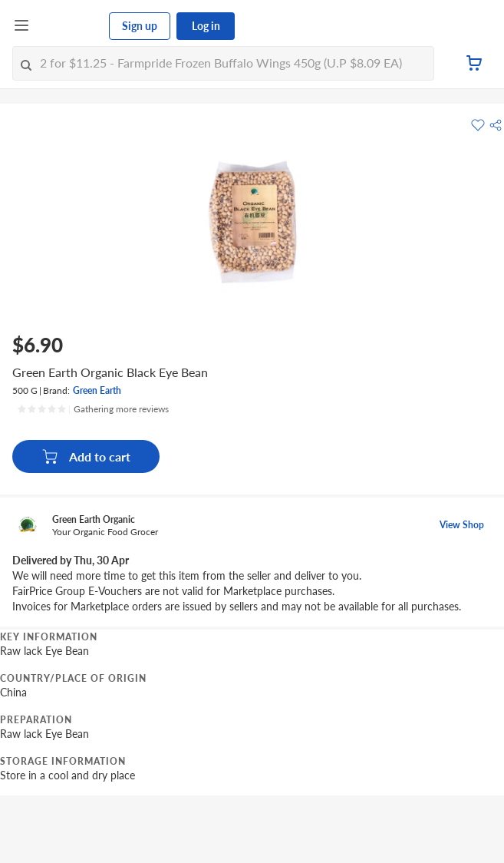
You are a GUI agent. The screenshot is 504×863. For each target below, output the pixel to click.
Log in (206, 26)
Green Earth (97, 390)
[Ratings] (93, 409)
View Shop (462, 525)
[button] (496, 125)
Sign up (140, 26)
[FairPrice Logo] (70, 26)
